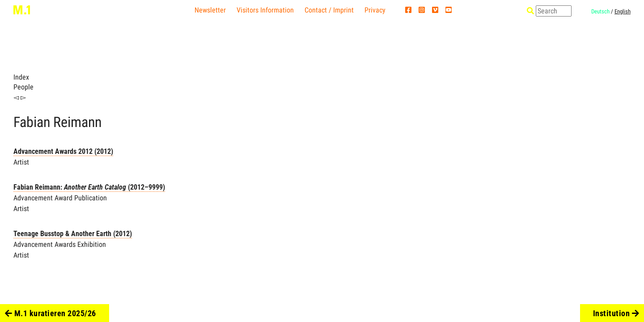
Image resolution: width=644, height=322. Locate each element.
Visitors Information (265, 10)
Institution (616, 313)
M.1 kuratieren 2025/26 (51, 313)
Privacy (375, 10)
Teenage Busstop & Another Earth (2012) (73, 234)
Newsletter (210, 10)
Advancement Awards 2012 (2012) (63, 151)
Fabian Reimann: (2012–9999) (89, 187)
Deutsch (600, 11)
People (23, 87)
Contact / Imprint (329, 10)
